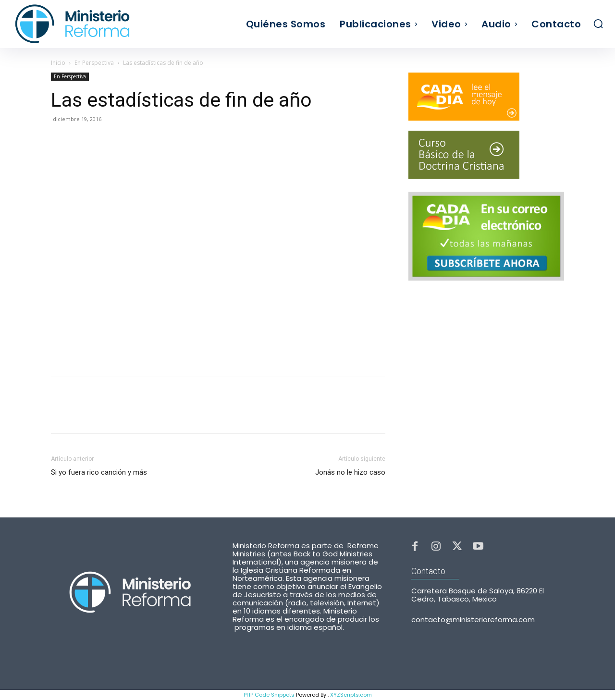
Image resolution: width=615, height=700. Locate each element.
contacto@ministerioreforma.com (473, 624)
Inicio (58, 63)
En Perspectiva (94, 63)
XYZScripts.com (351, 695)
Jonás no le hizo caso (350, 472)
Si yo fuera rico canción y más (99, 472)
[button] (598, 24)
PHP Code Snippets (269, 695)
